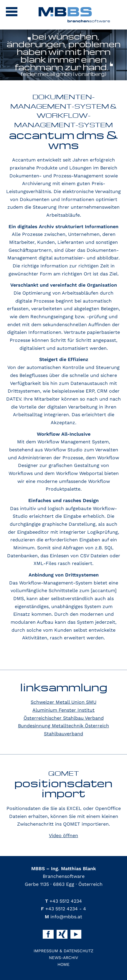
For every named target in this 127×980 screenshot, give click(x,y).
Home (63, 964)
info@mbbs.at (63, 917)
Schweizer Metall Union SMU (63, 702)
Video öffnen (63, 836)
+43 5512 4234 (63, 901)
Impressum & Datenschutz (63, 951)
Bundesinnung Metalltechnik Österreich (63, 726)
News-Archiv (63, 958)
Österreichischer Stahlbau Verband (64, 718)
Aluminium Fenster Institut (63, 710)
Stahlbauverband (63, 734)
